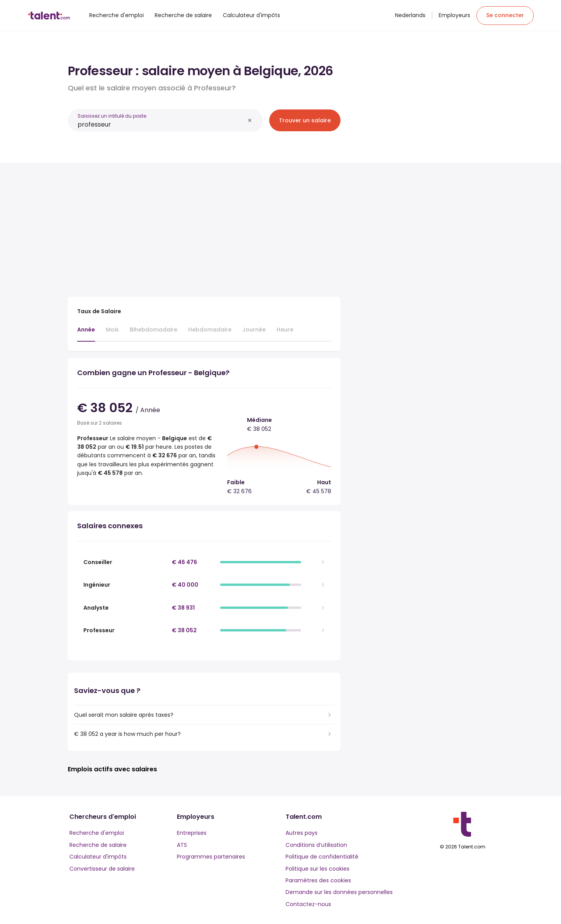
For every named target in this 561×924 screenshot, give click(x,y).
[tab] (86, 333)
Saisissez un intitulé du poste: (112, 116)
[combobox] (161, 124)
